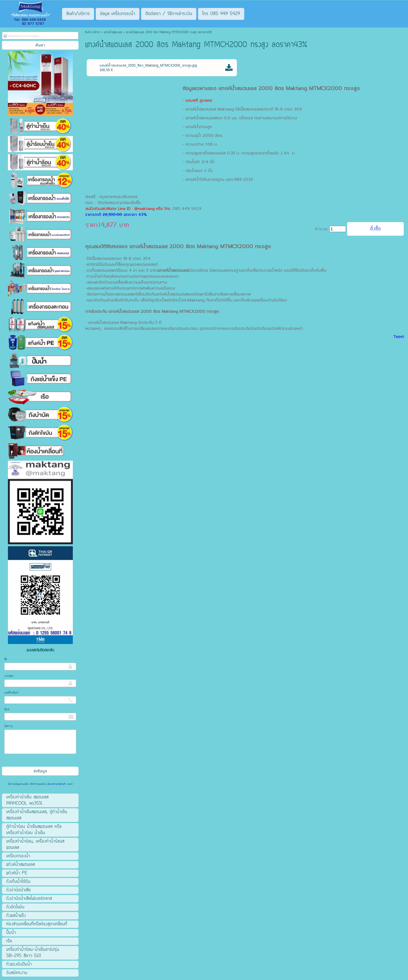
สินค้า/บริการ (92, 32)
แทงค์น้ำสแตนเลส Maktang (210, 109)
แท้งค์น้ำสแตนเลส (113, 32)
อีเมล (7, 710)
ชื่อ (6, 659)
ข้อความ (9, 726)
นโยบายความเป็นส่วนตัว (57, 784)
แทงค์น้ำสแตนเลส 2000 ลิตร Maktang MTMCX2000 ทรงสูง (289, 88)
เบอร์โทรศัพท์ (11, 693)
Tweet (399, 337)
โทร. (168, 209)
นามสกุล (9, 676)
